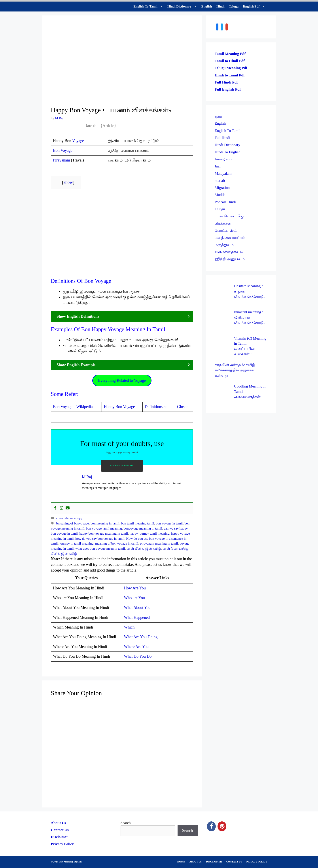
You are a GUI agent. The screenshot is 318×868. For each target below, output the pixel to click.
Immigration (224, 159)
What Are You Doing (141, 637)
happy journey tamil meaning (150, 533)
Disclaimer (59, 837)
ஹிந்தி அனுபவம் (230, 259)
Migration (222, 188)
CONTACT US (234, 862)
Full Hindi (222, 138)
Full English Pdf (228, 89)
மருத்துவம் (224, 245)
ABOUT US (196, 862)
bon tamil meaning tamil (138, 523)
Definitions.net (156, 407)
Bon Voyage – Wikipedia (73, 407)
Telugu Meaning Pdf (231, 68)
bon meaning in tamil (105, 523)
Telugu (234, 6)
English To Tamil (149, 7)
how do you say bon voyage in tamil (100, 538)
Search (126, 823)
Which (129, 627)
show (68, 182)
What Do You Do (138, 656)
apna (218, 116)
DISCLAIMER (214, 862)
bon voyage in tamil (169, 523)
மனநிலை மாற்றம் (230, 238)
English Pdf (255, 7)
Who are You (135, 598)
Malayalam (223, 174)
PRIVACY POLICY (257, 862)
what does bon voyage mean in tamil (100, 548)
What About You (137, 608)
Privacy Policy (62, 844)
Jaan (218, 166)
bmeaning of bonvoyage (72, 523)
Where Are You (136, 647)
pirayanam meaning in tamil (159, 543)
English (207, 6)
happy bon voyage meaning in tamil (104, 533)
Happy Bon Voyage (119, 407)
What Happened (137, 617)
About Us (58, 823)
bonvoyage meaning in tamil (143, 528)
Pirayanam (62, 160)
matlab (220, 181)
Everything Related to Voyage (122, 380)
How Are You (135, 588)
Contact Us (60, 830)
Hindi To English (228, 152)
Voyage (78, 141)
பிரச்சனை (223, 223)
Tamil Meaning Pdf (230, 54)
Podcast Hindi (225, 202)
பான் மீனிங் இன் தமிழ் (144, 548)
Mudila (220, 195)
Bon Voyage (63, 150)
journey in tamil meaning (76, 543)
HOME (181, 862)
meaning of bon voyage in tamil (117, 543)
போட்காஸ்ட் (226, 231)
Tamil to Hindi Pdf (230, 61)
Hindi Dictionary (183, 7)
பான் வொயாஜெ (69, 518)
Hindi (221, 6)
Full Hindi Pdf (226, 82)
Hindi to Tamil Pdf (230, 75)
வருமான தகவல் (229, 252)
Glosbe (183, 407)
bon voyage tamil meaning (104, 528)
